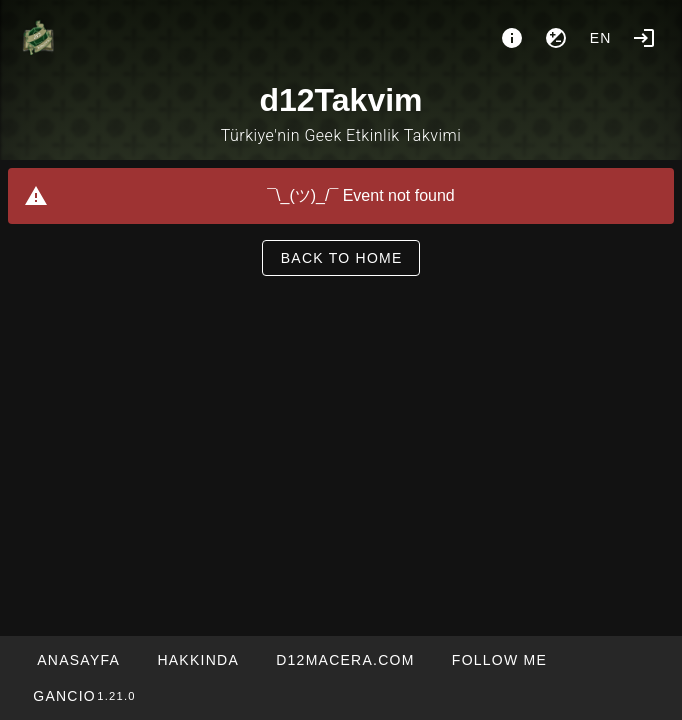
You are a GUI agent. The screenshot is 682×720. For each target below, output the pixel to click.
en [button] (601, 38)
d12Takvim (340, 100)
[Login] (644, 38)
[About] (512, 38)
